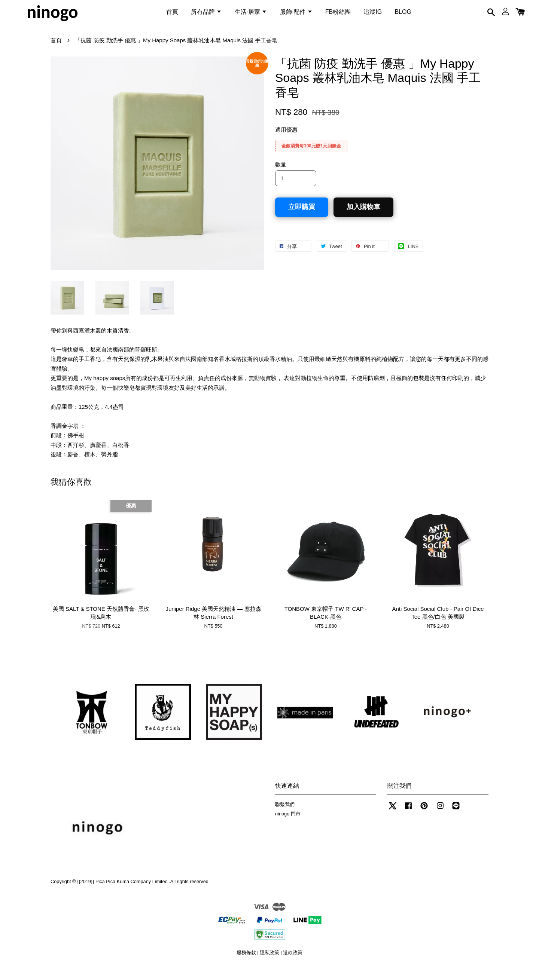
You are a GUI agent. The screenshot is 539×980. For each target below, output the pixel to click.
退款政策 (293, 964)
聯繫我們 (285, 816)
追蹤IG (373, 16)
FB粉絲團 (338, 16)
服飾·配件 (296, 16)
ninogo (52, 16)
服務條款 (246, 964)
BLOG (403, 16)
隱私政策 (269, 964)
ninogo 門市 (288, 826)
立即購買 (302, 219)
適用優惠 (286, 142)
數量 (281, 177)
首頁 (172, 16)
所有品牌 (206, 16)
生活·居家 (251, 16)
